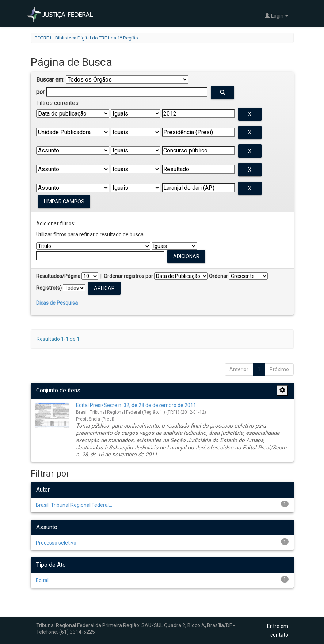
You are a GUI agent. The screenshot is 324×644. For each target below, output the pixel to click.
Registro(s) (49, 288)
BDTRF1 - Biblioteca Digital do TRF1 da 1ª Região (86, 38)
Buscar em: (50, 80)
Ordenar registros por (128, 276)
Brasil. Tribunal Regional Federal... (74, 505)
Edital (42, 580)
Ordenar (218, 276)
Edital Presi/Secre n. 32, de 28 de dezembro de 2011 (136, 405)
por (40, 92)
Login (277, 16)
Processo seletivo (56, 543)
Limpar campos (64, 202)
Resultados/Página (58, 276)
